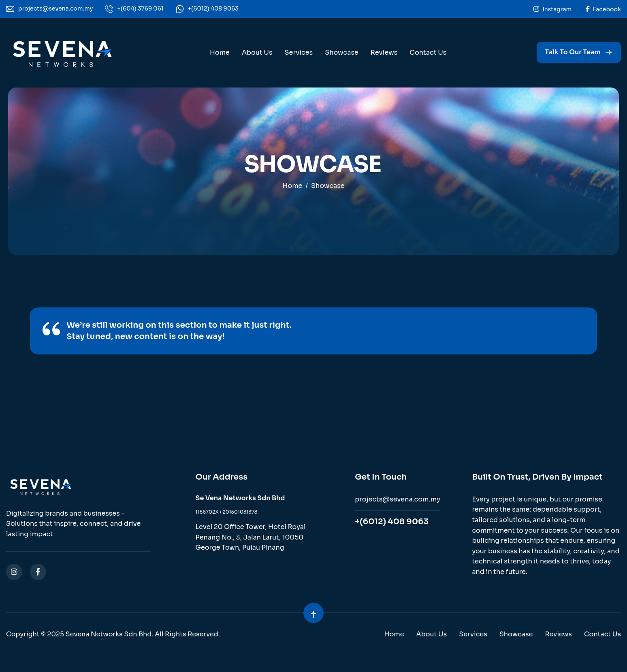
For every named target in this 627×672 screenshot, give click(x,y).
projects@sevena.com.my (55, 9)
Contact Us (428, 52)
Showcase (342, 52)
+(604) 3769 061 (140, 9)
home (292, 186)
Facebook (603, 9)
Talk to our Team (573, 52)
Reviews (384, 52)
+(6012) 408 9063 (213, 9)
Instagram (552, 9)
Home (220, 52)
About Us (257, 52)
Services (299, 52)
